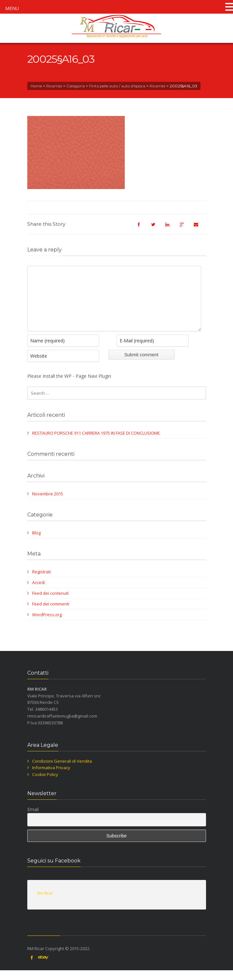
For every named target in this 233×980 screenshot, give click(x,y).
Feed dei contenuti (50, 603)
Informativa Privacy (51, 777)
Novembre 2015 (48, 503)
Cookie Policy (45, 784)
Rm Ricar (45, 903)
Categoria (76, 86)
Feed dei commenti (51, 614)
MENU (12, 8)
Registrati (41, 581)
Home (36, 86)
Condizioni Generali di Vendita (62, 771)
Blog (36, 542)
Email (33, 819)
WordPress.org (47, 624)
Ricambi (54, 86)
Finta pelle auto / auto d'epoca (117, 86)
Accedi (39, 592)
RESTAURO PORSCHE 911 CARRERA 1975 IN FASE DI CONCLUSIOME (96, 443)
